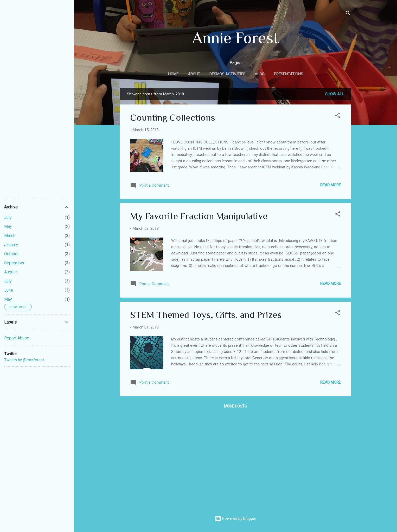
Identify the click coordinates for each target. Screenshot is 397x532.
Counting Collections (173, 117)
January (11, 245)
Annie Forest (235, 38)
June (9, 290)
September (14, 263)
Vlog (260, 74)
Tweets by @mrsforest (24, 360)
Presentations (289, 74)
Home (173, 74)
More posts (235, 406)
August (11, 272)
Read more (331, 185)
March (10, 236)
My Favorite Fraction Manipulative (199, 216)
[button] (338, 116)
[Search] (348, 14)
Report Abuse (17, 338)
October (11, 254)
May (8, 226)
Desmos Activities (227, 74)
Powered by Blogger (236, 518)
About (194, 74)
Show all (335, 94)
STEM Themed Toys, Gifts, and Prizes (206, 315)
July (8, 217)
